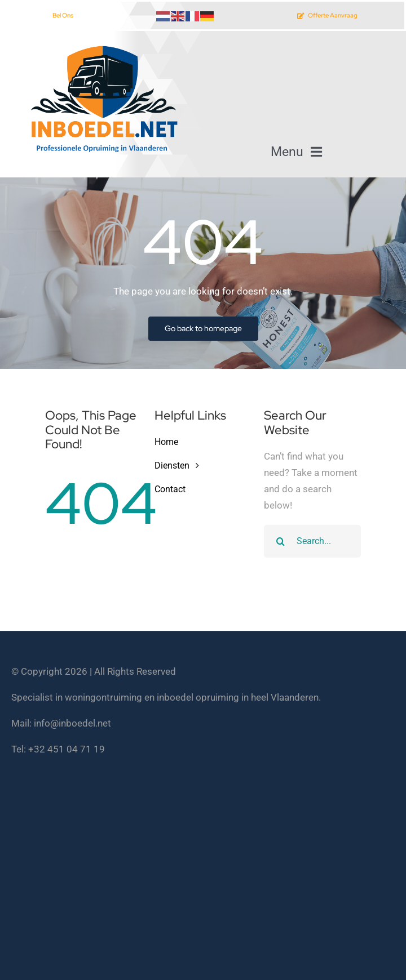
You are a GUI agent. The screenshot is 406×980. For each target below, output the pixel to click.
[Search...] (312, 541)
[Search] (280, 541)
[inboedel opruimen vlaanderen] (103, 47)
